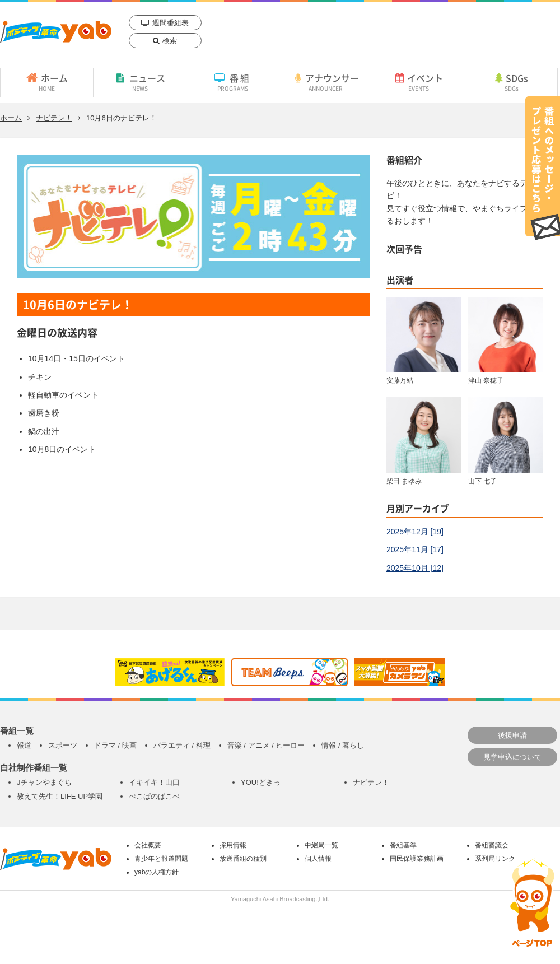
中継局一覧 (321, 845)
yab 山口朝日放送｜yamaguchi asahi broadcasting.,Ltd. (56, 32)
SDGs (511, 82)
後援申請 (512, 735)
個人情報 (318, 859)
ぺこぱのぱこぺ (154, 796)
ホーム (47, 82)
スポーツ (63, 745)
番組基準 (403, 845)
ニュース (140, 82)
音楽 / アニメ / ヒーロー (266, 745)
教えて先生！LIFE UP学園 (60, 796)
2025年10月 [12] (415, 568)
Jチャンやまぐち (44, 782)
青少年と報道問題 (161, 859)
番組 (233, 82)
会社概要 (148, 845)
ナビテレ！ (54, 118)
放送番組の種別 (243, 859)
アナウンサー (326, 82)
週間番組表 (171, 23)
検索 (170, 41)
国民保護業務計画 (417, 859)
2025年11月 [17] (415, 549)
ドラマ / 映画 (115, 745)
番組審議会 (492, 845)
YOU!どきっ (261, 782)
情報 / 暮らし (343, 745)
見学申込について (512, 757)
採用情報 (233, 845)
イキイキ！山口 (154, 782)
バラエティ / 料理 (182, 745)
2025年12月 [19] (415, 532)
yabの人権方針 (157, 872)
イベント (419, 82)
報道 (24, 745)
